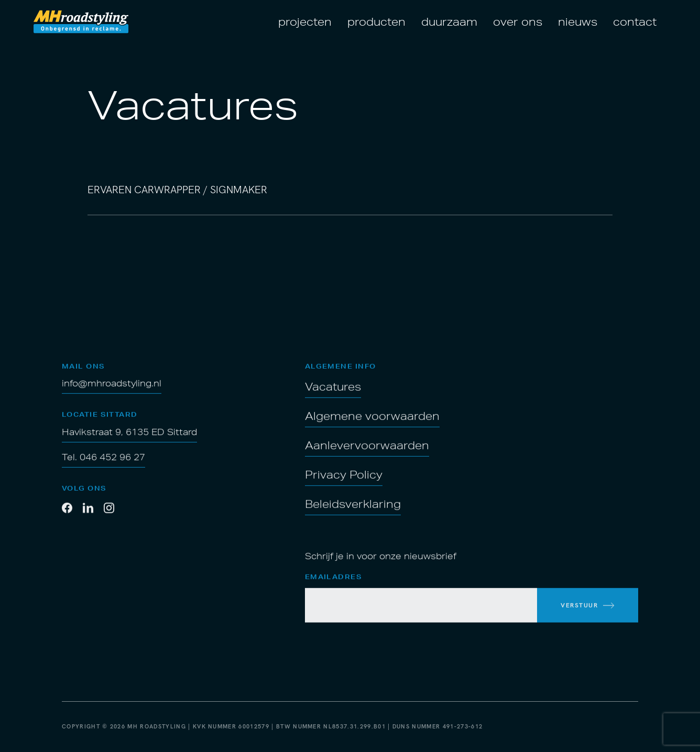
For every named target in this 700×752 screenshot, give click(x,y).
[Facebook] (67, 518)
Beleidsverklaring (353, 513)
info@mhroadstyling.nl (112, 393)
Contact (635, 21)
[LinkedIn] (88, 518)
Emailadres (333, 587)
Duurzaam (449, 21)
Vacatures (333, 396)
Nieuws (578, 21)
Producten (376, 21)
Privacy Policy (344, 484)
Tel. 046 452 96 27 (103, 467)
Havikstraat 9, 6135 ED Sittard (129, 441)
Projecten (305, 21)
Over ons (518, 21)
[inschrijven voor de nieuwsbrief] (588, 615)
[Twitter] (109, 518)
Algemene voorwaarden (372, 425)
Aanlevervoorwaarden (367, 455)
